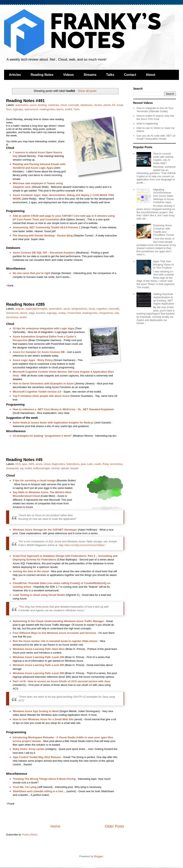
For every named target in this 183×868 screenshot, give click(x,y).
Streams (90, 75)
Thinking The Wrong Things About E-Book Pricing (44, 779)
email (120, 105)
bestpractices (79, 309)
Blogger (98, 856)
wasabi (74, 468)
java (83, 464)
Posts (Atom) (30, 835)
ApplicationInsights (36, 309)
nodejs (62, 313)
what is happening (147, 123)
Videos (69, 75)
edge (32, 313)
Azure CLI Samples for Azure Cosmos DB (39, 352)
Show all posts (87, 91)
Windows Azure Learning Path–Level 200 (38, 665)
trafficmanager (41, 468)
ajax (25, 464)
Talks (110, 75)
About (150, 75)
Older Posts (114, 826)
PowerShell (74, 313)
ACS (18, 464)
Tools (76, 109)
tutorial (55, 468)
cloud (64, 105)
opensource (31, 109)
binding (42, 105)
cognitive (102, 309)
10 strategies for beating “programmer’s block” (42, 436)
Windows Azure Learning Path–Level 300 (38, 673)
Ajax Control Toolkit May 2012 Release (37, 757)
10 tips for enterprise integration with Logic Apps (44, 328)
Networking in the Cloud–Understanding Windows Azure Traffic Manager (58, 621)
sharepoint (12, 468)
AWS (31, 464)
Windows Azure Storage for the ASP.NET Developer (45, 530)
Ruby (105, 464)
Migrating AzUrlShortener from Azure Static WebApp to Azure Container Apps (163, 196)
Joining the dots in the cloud (31, 571)
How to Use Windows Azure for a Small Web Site (43, 719)
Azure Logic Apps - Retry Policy (33, 360)
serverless (12, 317)
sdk (117, 313)
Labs (90, 464)
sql (22, 468)
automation (22, 105)
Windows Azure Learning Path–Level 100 (38, 657)
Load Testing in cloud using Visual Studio (39, 595)
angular (20, 309)
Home (55, 826)
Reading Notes (42, 75)
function (41, 313)
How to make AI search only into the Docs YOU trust (155, 117)
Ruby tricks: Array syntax (29, 749)
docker (98, 105)
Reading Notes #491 (25, 101)
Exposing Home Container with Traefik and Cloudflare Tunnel (163, 230)
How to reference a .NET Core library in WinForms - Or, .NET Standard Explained (63, 409)
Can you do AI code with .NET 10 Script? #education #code (156, 137)
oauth (98, 464)
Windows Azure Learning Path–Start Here (39, 649)
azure (33, 105)
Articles (15, 75)
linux (9, 109)
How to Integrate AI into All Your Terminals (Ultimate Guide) (155, 110)
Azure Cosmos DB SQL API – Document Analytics (44, 253)
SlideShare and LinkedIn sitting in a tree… (39, 791)
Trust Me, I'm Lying (25, 787)
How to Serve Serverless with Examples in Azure (43, 383)
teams (60, 109)
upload (65, 468)
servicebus (116, 464)
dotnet (107, 105)
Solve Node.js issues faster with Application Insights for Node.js (53, 423)
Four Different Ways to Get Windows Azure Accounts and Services (54, 633)
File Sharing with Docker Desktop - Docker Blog (43, 235)
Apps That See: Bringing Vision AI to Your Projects (163, 264)
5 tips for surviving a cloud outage (34, 480)
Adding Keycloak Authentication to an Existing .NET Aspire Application (164, 299)
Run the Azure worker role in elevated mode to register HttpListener (55, 641)
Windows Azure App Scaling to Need (36, 711)
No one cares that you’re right (32, 273)
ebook (24, 313)
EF (114, 105)
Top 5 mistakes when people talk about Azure (41, 396)
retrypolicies (106, 313)
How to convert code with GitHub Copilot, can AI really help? (163, 158)
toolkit (69, 109)
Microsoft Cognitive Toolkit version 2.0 (37, 392)
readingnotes (47, 109)
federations (73, 464)
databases (86, 105)
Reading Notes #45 (24, 460)
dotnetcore (12, 313)
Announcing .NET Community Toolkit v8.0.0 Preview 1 (47, 227)
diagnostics (58, 464)
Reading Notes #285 (25, 304)
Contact (130, 75)
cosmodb (74, 105)
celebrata (53, 105)
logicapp (18, 109)
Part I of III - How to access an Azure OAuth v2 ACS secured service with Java (62, 681)
